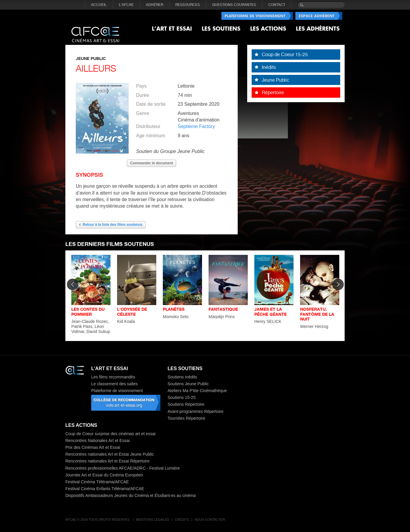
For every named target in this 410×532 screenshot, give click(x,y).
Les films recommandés (113, 377)
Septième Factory (196, 126)
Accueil (99, 5)
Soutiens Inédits (182, 377)
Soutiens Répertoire (186, 404)
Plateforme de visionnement (117, 391)
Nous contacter (210, 520)
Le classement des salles (114, 384)
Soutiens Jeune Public (188, 384)
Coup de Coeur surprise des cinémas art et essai (110, 434)
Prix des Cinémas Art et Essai (93, 447)
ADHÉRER (154, 5)
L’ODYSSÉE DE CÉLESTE (132, 312)
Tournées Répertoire (186, 418)
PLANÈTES (174, 309)
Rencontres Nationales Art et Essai (97, 441)
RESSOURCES (188, 5)
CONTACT (277, 5)
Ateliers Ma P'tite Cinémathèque (197, 391)
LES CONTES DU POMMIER (88, 312)
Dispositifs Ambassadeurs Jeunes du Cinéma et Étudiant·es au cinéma (131, 495)
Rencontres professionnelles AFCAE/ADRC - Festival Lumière (123, 468)
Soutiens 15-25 (182, 397)
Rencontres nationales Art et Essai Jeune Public (110, 454)
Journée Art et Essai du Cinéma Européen (104, 475)
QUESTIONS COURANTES (234, 5)
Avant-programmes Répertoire (195, 411)
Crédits (182, 520)
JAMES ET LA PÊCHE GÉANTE (271, 312)
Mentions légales (153, 520)
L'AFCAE (126, 5)
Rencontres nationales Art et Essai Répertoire (107, 461)
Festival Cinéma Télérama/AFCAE (97, 482)
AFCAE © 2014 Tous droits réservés (98, 520)
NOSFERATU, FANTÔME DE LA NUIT (317, 314)
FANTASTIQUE (223, 309)
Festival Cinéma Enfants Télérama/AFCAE (105, 489)
